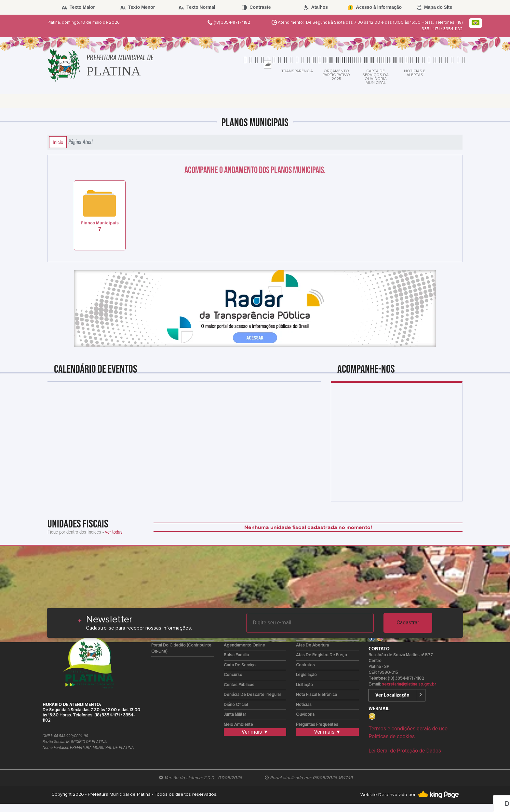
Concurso (233, 675)
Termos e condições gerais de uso (408, 729)
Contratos (305, 665)
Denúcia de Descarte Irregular (252, 695)
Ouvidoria (305, 715)
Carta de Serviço (240, 665)
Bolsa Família (236, 655)
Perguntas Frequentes (317, 725)
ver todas (114, 532)
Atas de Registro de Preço (322, 655)
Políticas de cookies (392, 736)
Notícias (304, 705)
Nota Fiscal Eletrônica (316, 695)
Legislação (306, 675)
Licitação (304, 685)
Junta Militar (235, 715)
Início (58, 142)
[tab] (268, 65)
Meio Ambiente (238, 725)
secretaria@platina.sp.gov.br (409, 684)
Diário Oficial (236, 705)
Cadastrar (408, 623)
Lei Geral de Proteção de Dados (405, 751)
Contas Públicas (239, 685)
